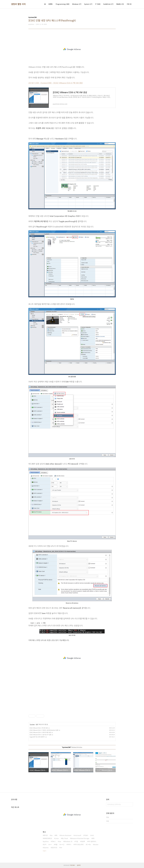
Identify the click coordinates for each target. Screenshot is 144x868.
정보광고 (120, 4)
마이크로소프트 (79, 844)
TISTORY (72, 865)
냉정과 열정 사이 (18, 4)
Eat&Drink (108, 4)
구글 (77, 841)
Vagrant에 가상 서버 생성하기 (37, 737)
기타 (129, 4)
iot (61, 847)
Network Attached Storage (80, 838)
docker (96, 844)
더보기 (44, 851)
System (88, 4)
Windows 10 (68, 841)
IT (98, 4)
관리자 (79, 865)
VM (37, 724)
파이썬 (46, 835)
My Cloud (65, 838)
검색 (131, 804)
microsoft (78, 835)
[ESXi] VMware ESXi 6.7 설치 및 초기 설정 (40, 735)
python (46, 841)
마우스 (69, 844)
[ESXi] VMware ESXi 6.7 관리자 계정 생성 (40, 732)
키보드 (86, 835)
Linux (57, 838)
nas (60, 841)
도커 (45, 844)
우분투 (83, 841)
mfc (93, 835)
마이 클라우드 (92, 841)
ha (52, 835)
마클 (56, 844)
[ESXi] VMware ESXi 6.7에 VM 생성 (39, 728)
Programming (63, 4)
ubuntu (46, 847)
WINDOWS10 (48, 838)
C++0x (89, 844)
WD (93, 838)
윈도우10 (54, 847)
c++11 (62, 844)
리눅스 (54, 841)
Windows (77, 4)
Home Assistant (66, 835)
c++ (50, 844)
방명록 (50, 4)
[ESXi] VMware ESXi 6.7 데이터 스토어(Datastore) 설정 (44, 730)
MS (56, 835)
